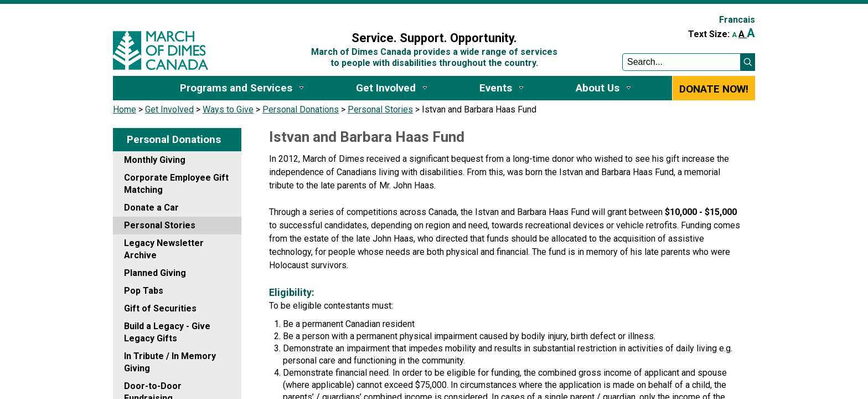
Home (125, 109)
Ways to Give (228, 109)
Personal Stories (380, 109)
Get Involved (169, 109)
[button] (748, 62)
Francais (737, 20)
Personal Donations (301, 109)
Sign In (297, 15)
